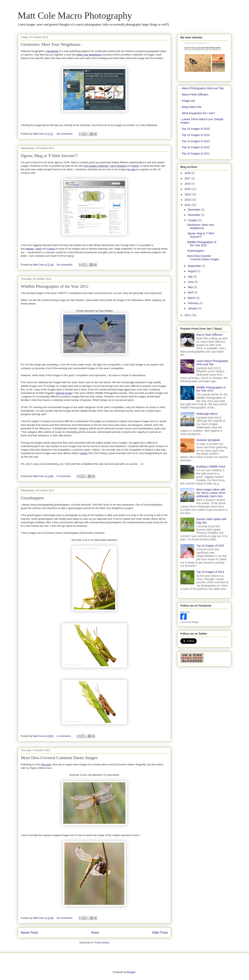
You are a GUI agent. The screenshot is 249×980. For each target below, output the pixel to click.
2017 (188, 178)
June (191, 282)
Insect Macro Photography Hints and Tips (212, 363)
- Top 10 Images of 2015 (195, 129)
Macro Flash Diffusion (210, 335)
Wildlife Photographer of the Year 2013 (211, 389)
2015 (188, 189)
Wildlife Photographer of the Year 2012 (55, 286)
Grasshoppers (32, 498)
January (193, 308)
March (192, 298)
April (191, 292)
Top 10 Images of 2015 (210, 546)
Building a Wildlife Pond (211, 467)
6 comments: (64, 476)
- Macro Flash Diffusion (194, 94)
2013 (188, 200)
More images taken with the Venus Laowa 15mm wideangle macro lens (211, 493)
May (191, 287)
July (191, 277)
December (194, 210)
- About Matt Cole (191, 107)
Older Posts (160, 933)
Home (95, 933)
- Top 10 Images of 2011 (195, 153)
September (195, 266)
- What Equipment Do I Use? (198, 113)
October (193, 220)
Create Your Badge (189, 622)
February (194, 303)
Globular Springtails (208, 440)
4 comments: (64, 736)
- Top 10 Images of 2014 (195, 135)
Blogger (131, 972)
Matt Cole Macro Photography (75, 15)
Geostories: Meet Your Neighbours (51, 44)
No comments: (65, 134)
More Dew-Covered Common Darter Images (59, 758)
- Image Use (188, 101)
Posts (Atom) (102, 943)
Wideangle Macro (207, 414)
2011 (188, 315)
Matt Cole (185, 612)
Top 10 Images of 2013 (210, 572)
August (192, 271)
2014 (188, 194)
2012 (188, 205)
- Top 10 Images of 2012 (195, 147)
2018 (188, 173)
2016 (188, 184)
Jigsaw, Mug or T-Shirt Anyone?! (49, 156)
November (194, 215)
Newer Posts (29, 933)
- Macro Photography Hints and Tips (202, 88)
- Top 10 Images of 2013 (195, 141)
